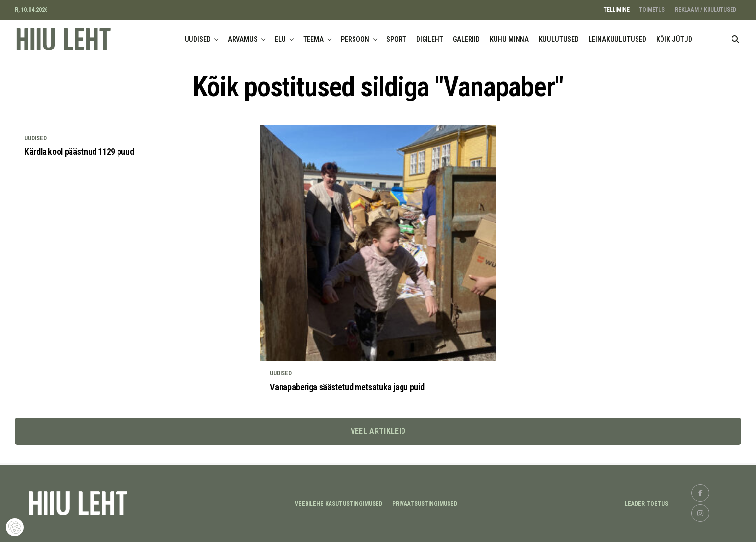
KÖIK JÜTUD (674, 39)
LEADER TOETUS (647, 504)
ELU (280, 39)
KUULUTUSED (559, 39)
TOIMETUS (652, 10)
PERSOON (355, 39)
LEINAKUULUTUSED (617, 39)
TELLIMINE (617, 10)
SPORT (396, 39)
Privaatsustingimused (425, 504)
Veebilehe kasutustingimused (339, 504)
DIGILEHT (430, 39)
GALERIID (466, 39)
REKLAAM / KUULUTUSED (706, 10)
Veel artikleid (378, 431)
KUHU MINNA (509, 39)
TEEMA (313, 39)
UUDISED (198, 39)
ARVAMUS (243, 39)
